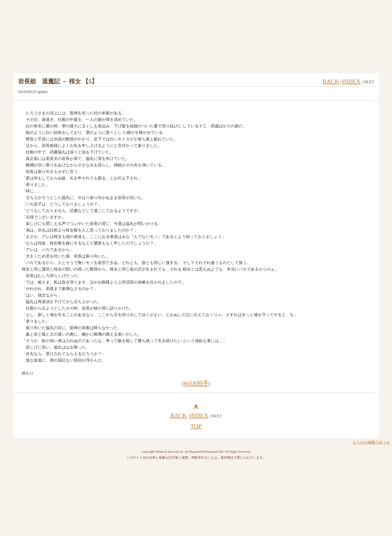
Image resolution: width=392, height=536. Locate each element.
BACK (331, 81)
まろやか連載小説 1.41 (371, 442)
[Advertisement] (196, 37)
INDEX (351, 81)
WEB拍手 (196, 383)
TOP (196, 426)
